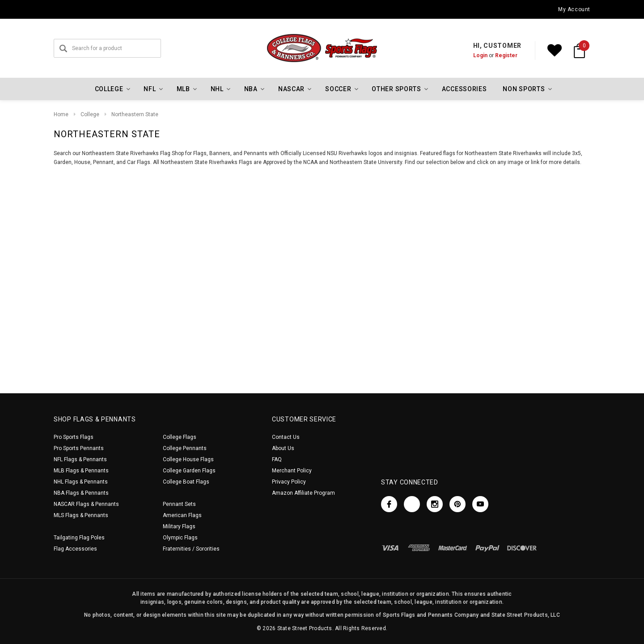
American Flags (182, 515)
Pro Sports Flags (74, 437)
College (90, 114)
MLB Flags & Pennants (81, 471)
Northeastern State (135, 114)
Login (480, 55)
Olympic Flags (180, 538)
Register (506, 55)
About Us (283, 448)
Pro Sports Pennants (79, 448)
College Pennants (185, 448)
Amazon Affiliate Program (303, 493)
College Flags (180, 437)
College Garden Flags (189, 471)
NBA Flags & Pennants (81, 493)
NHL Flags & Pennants (81, 482)
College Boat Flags (186, 482)
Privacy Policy (289, 482)
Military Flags (179, 526)
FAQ (277, 459)
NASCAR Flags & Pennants (86, 504)
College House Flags (188, 459)
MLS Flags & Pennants (81, 515)
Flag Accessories (75, 549)
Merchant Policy (292, 471)
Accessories (464, 89)
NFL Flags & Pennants (80, 459)
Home (61, 114)
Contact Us (286, 437)
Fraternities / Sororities (191, 549)
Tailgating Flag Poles (79, 538)
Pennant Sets (179, 504)
